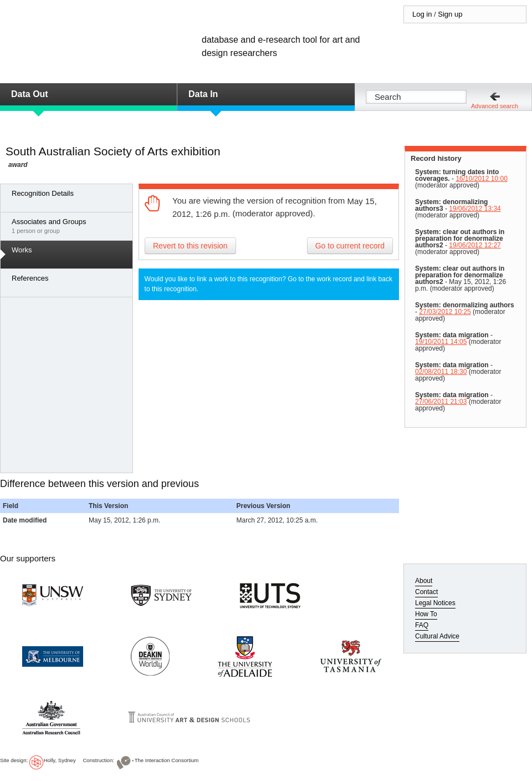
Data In (203, 94)
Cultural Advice (437, 636)
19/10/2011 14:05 (441, 342)
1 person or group (69, 226)
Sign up (450, 14)
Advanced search (495, 106)
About (424, 581)
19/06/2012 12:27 (475, 245)
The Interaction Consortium (167, 760)
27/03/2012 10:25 (445, 312)
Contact (426, 592)
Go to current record (350, 246)
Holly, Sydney (60, 760)
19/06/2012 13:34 (475, 209)
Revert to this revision (190, 246)
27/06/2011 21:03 (441, 402)
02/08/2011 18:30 (441, 372)
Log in (422, 14)
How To (426, 614)
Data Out (30, 94)
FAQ (422, 625)
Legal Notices (435, 603)
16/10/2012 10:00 (481, 179)
